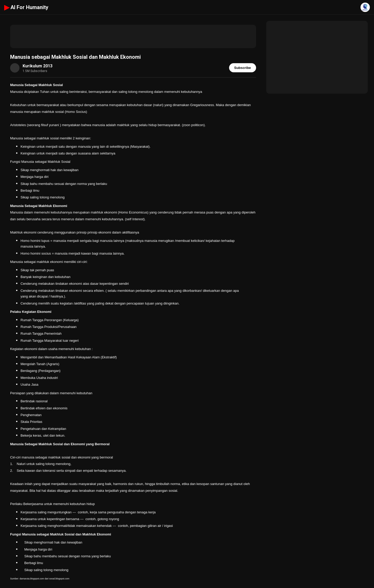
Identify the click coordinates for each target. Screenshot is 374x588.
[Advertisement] (133, 36)
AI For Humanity (26, 7)
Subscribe (243, 68)
